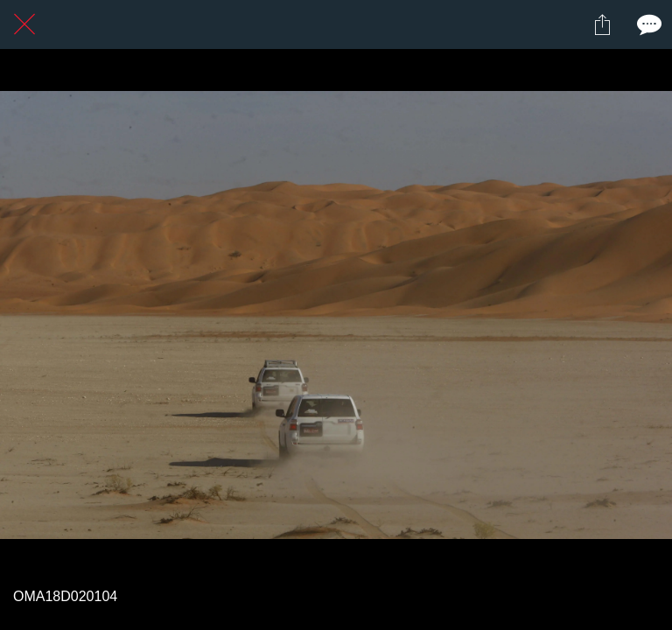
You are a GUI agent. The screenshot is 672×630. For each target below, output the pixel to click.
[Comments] (647, 24)
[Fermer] (24, 24)
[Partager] (602, 24)
